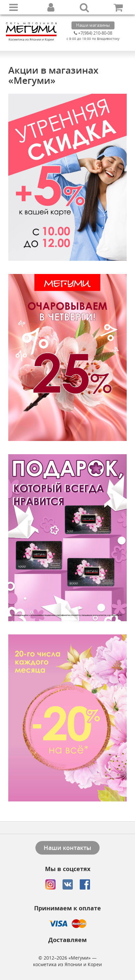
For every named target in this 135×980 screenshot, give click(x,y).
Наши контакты (67, 848)
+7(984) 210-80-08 (93, 33)
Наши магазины (93, 25)
